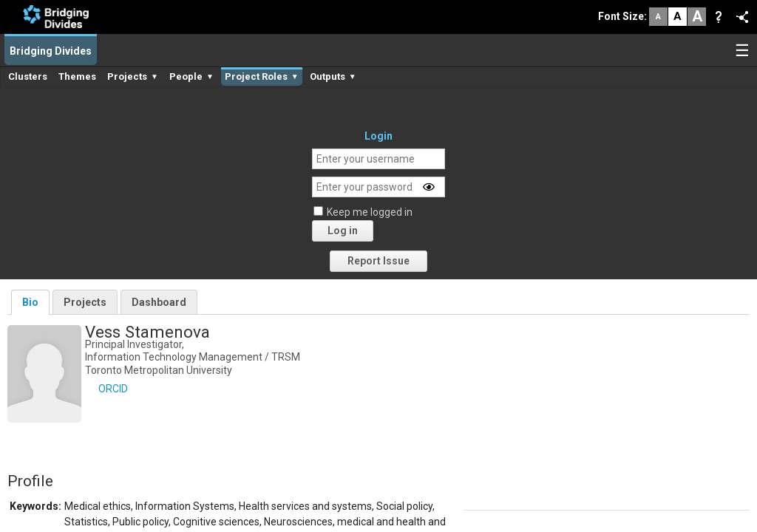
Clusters (28, 76)
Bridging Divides (51, 51)
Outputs (333, 76)
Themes (77, 76)
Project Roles (262, 76)
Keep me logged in (370, 212)
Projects (133, 76)
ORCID (113, 389)
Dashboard (159, 302)
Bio (30, 302)
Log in (343, 231)
